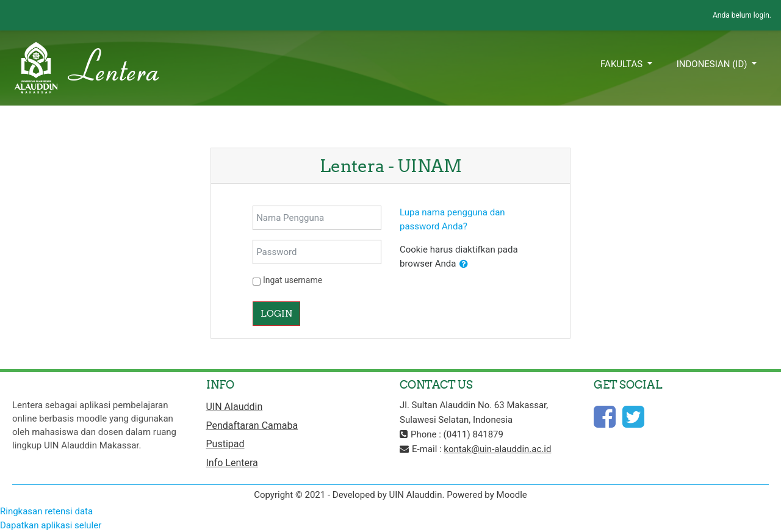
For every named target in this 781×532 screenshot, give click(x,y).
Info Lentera (232, 463)
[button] (464, 264)
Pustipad (225, 444)
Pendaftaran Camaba (252, 426)
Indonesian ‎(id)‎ (713, 64)
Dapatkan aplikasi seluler (51, 525)
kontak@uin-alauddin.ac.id (497, 449)
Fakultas (623, 64)
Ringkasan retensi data (46, 511)
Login (276, 313)
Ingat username (293, 280)
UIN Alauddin (235, 407)
